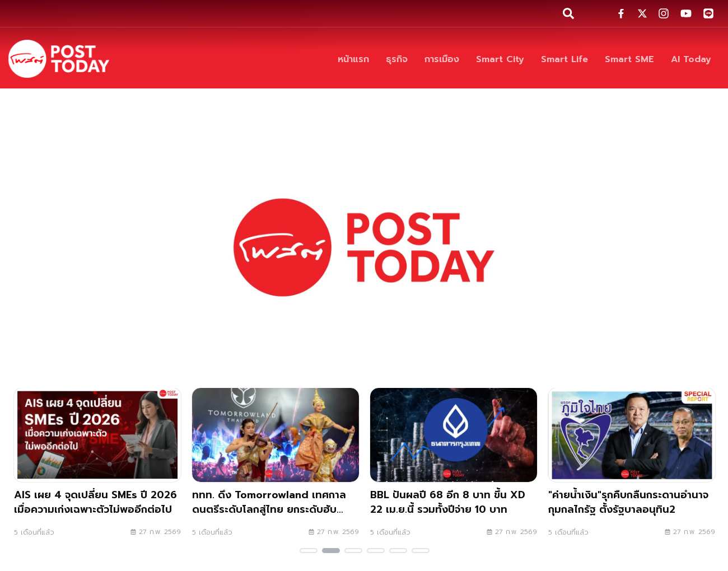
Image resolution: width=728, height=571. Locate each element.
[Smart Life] (564, 59)
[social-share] (621, 13)
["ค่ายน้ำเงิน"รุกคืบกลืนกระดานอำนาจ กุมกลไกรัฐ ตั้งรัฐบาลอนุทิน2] (632, 466)
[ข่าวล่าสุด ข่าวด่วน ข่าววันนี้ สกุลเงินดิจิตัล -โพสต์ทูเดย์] (59, 59)
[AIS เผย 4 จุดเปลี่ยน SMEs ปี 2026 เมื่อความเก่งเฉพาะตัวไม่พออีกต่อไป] (97, 466)
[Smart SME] (629, 59)
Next (714, 473)
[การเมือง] (442, 59)
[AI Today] (691, 59)
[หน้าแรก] (353, 59)
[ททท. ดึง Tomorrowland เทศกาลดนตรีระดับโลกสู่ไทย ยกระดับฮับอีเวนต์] (276, 466)
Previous (14, 473)
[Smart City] (500, 59)
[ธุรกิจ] (397, 59)
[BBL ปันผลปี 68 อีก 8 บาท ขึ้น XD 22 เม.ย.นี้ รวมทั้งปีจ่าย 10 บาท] (454, 466)
